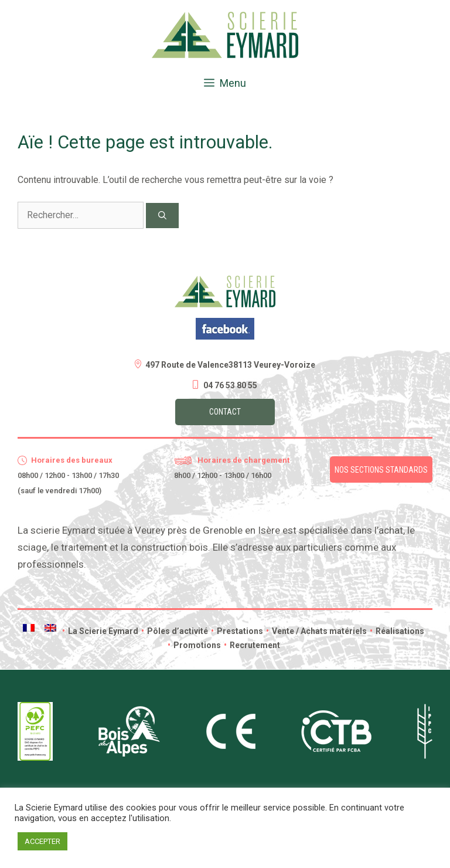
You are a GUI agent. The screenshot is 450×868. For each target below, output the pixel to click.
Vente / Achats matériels (316, 631)
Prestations (237, 631)
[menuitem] (29, 628)
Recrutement (252, 645)
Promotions (194, 645)
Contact (225, 412)
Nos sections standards (381, 470)
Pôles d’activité (175, 631)
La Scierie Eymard (100, 631)
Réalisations (397, 631)
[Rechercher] (162, 216)
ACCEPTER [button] (42, 841)
